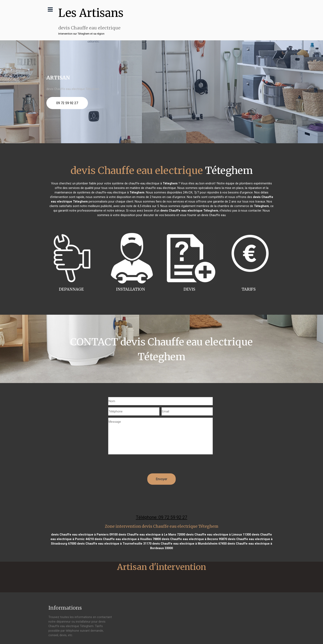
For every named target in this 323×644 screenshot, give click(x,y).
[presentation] (139, 465)
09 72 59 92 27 (67, 103)
